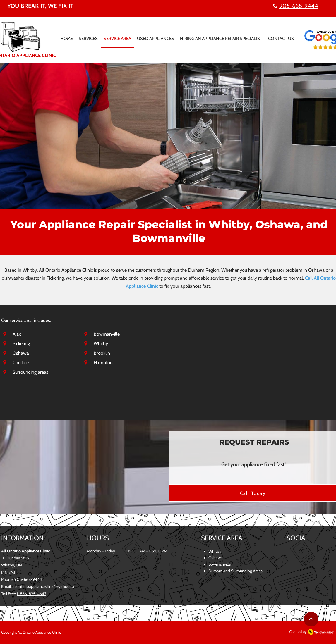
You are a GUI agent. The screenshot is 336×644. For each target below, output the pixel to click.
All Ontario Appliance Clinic (39, 632)
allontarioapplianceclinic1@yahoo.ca (43, 586)
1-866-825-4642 (31, 594)
